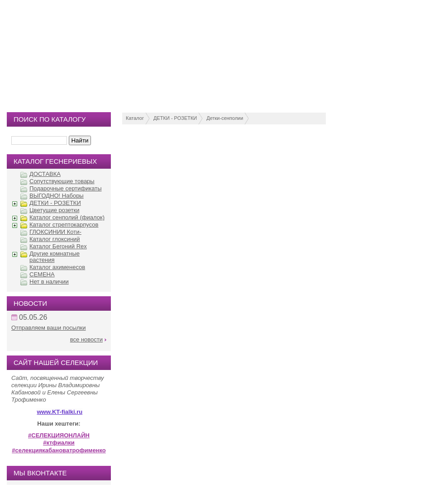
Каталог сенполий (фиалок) (67, 217)
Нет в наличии (49, 282)
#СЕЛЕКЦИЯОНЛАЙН (59, 435)
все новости (86, 339)
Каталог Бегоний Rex (58, 246)
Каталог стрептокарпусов (64, 225)
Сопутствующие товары (62, 181)
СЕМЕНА (42, 274)
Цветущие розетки (54, 210)
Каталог (135, 118)
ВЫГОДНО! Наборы (57, 196)
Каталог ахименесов (57, 267)
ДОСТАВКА (45, 174)
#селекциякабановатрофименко (59, 450)
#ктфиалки (59, 443)
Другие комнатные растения (55, 257)
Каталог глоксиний (55, 239)
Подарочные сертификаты (65, 188)
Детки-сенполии (225, 118)
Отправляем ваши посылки (49, 328)
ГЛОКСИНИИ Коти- (55, 232)
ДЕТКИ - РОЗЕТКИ (175, 118)
